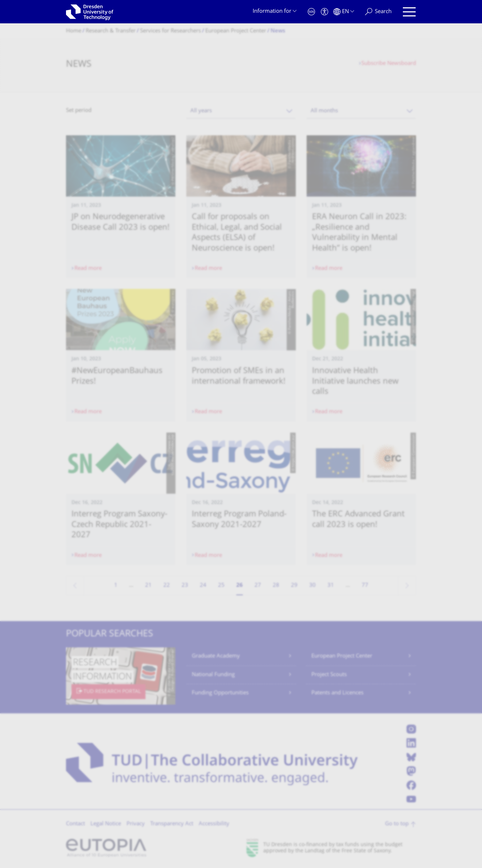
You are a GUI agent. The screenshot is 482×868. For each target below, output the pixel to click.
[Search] (378, 12)
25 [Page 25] (221, 586)
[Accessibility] (324, 12)
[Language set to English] (344, 12)
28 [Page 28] (276, 586)
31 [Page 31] (331, 586)
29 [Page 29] (294, 586)
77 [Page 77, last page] (365, 586)
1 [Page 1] (116, 586)
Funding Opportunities (220, 693)
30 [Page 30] (312, 586)
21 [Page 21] (148, 586)
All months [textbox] (324, 111)
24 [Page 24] (203, 586)
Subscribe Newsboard (389, 64)
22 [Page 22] (167, 586)
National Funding (213, 675)
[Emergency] (311, 12)
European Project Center (342, 656)
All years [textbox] (201, 111)
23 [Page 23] (185, 586)
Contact (75, 824)
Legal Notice (106, 824)
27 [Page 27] (258, 586)
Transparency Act (172, 824)
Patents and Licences (337, 693)
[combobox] (241, 111)
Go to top (397, 824)
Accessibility (214, 824)
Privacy (136, 824)
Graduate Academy (216, 656)
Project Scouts (329, 675)
